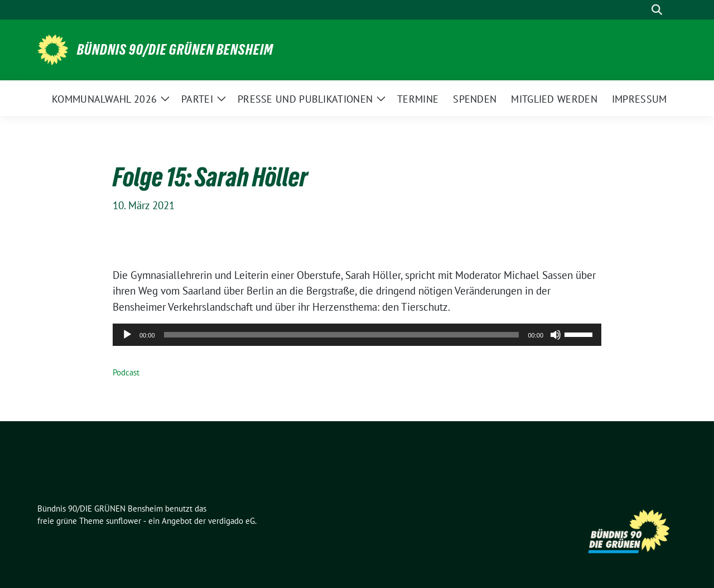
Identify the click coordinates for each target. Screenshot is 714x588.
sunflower (124, 521)
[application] (357, 335)
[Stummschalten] (556, 335)
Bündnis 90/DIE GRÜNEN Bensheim (175, 50)
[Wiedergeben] (127, 335)
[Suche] (641, 10)
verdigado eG (231, 521)
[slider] (342, 335)
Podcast (126, 372)
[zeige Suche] (657, 10)
